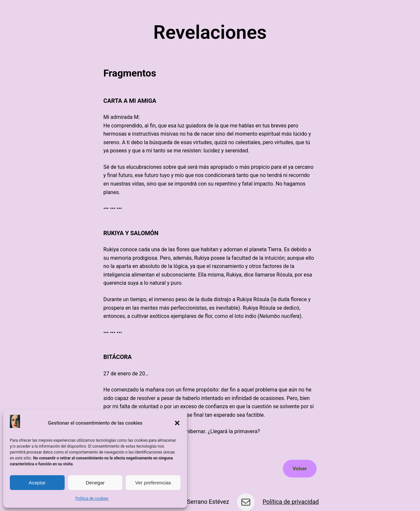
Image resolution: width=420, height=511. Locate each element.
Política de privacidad (291, 502)
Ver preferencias (153, 483)
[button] (177, 423)
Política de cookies (92, 499)
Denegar (95, 483)
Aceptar (37, 483)
